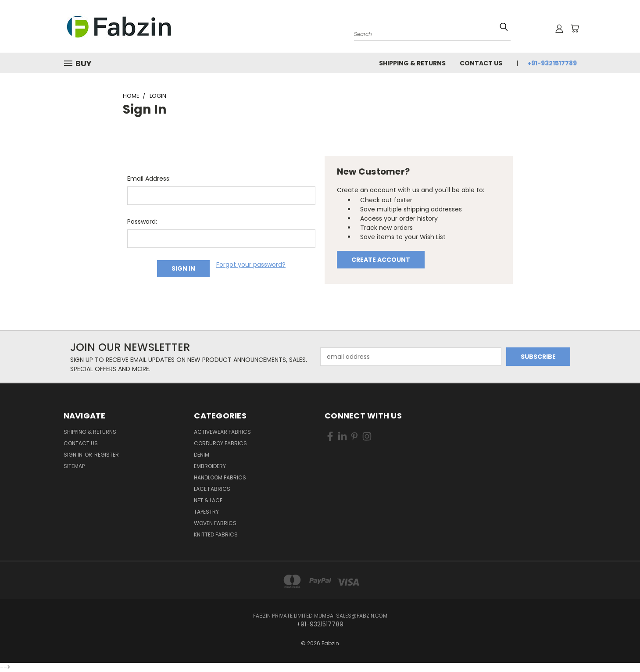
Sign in (74, 455)
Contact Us (481, 63)
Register (107, 455)
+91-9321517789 (552, 63)
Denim (202, 455)
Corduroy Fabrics (220, 443)
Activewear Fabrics (222, 432)
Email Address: (149, 179)
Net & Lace (208, 500)
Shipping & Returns (412, 63)
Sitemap (74, 466)
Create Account (381, 260)
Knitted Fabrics (216, 534)
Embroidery (210, 466)
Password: (142, 222)
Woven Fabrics (215, 523)
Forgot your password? (251, 265)
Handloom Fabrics (220, 477)
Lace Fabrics (212, 489)
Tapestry (206, 512)
